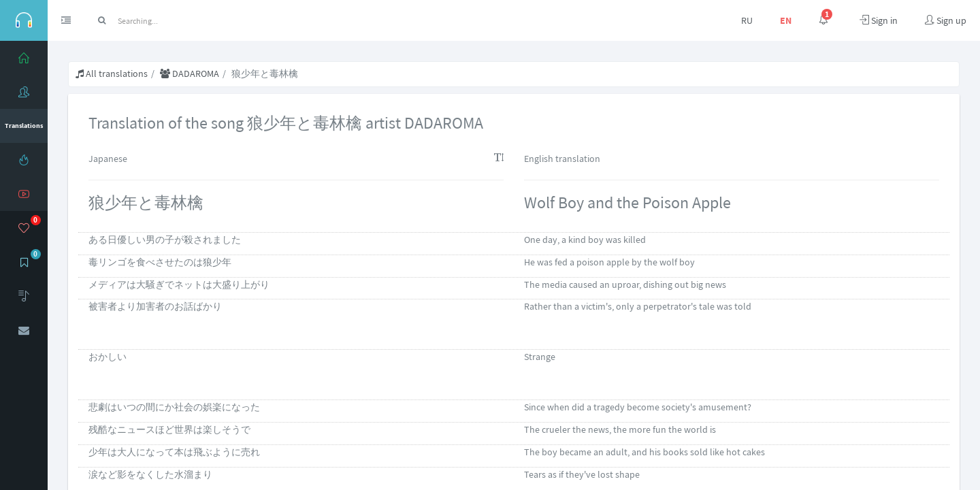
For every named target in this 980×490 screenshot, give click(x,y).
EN (786, 20)
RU (747, 20)
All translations (112, 73)
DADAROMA (190, 73)
